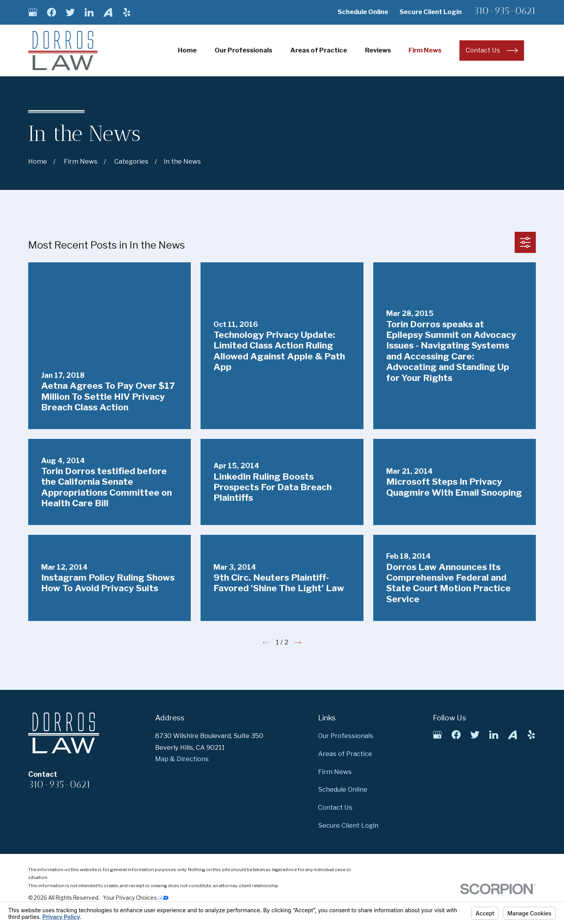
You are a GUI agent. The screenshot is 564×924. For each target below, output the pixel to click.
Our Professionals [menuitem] (243, 50)
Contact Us (335, 807)
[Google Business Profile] (33, 12)
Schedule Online (363, 12)
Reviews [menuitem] (378, 50)
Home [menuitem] (187, 50)
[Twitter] (70, 12)
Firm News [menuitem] (425, 50)
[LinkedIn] (89, 12)
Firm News (335, 772)
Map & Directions (182, 759)
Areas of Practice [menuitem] (319, 50)
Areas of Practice (345, 754)
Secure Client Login (431, 12)
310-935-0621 (505, 11)
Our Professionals (346, 736)
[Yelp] (127, 12)
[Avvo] (108, 12)
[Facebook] (52, 12)
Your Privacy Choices (136, 898)
